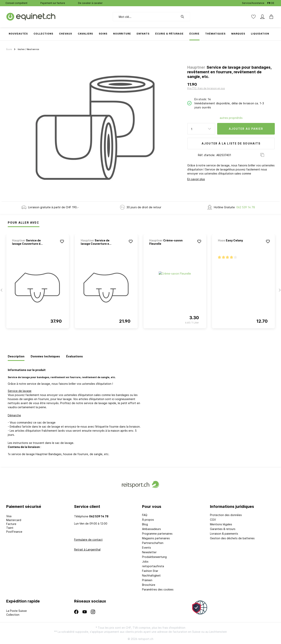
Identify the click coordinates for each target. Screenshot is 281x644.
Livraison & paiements (224, 534)
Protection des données (226, 515)
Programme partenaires (157, 534)
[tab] (16, 357)
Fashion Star (150, 571)
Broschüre (149, 585)
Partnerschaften (153, 543)
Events (147, 548)
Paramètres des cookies (158, 589)
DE (273, 2)
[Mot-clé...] (146, 17)
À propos (148, 520)
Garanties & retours (223, 529)
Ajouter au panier (246, 129)
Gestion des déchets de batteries (232, 538)
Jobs (145, 561)
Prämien (147, 580)
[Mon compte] (262, 17)
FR (269, 2)
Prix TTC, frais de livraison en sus (206, 88)
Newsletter (149, 552)
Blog (145, 524)
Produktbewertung (154, 557)
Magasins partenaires (156, 538)
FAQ (145, 515)
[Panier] (270, 17)
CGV (213, 520)
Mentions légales (221, 524)
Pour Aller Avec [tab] (24, 223)
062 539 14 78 (246, 207)
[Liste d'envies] (253, 17)
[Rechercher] (184, 17)
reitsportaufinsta (153, 566)
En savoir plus (196, 179)
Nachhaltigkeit (151, 575)
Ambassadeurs (151, 529)
